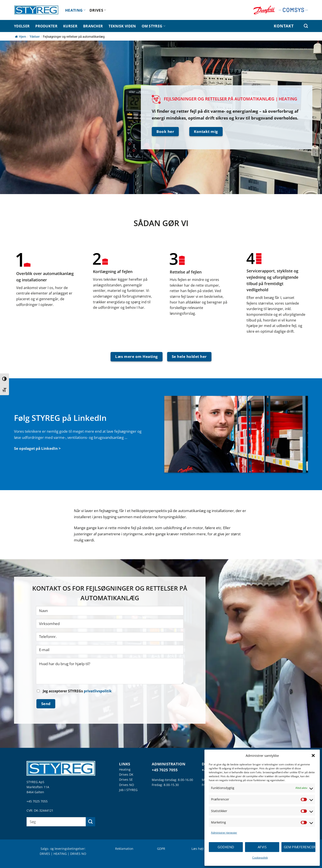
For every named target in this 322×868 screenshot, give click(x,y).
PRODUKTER (46, 26)
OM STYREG (154, 26)
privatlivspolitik (98, 691)
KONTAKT (284, 26)
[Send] (90, 822)
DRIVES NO (78, 854)
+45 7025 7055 (37, 801)
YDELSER (22, 26)
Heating (125, 769)
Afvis (262, 847)
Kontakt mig (206, 131)
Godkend (226, 847)
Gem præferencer (300, 847)
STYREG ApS (35, 782)
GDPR (161, 849)
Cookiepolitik (260, 858)
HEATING (75, 10)
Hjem (21, 37)
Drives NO (127, 785)
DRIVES (98, 10)
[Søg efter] (306, 26)
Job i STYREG (128, 790)
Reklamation (124, 849)
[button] (313, 755)
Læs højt (198, 849)
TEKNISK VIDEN (122, 26)
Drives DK (126, 774)
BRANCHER (93, 26)
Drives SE (126, 780)
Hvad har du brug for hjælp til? (110, 671)
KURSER (70, 26)
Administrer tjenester (224, 833)
